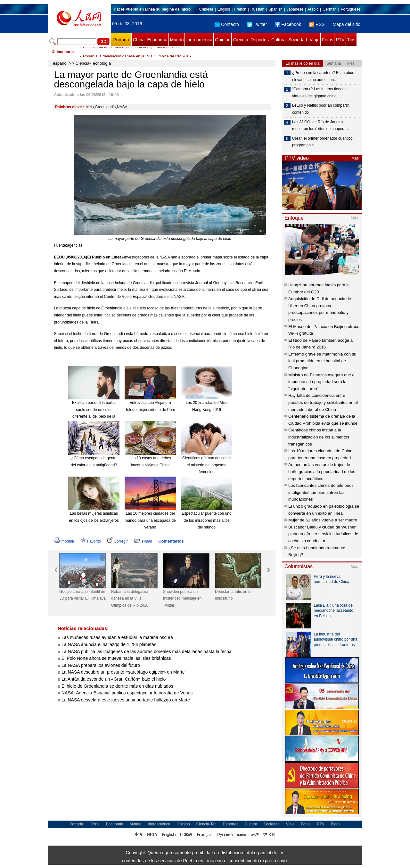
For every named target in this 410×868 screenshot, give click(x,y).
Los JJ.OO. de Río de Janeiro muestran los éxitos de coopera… (321, 126)
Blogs (336, 824)
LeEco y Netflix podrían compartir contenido (320, 109)
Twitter (257, 24)
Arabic (313, 9)
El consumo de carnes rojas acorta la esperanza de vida (131, 52)
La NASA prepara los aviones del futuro (101, 665)
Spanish (275, 9)
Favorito (91, 541)
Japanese (295, 9)
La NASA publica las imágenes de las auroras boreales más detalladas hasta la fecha (147, 651)
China (139, 40)
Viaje (314, 40)
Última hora (62, 52)
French (240, 9)
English (224, 9)
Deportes (260, 40)
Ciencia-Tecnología (93, 63)
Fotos (328, 40)
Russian (257, 9)
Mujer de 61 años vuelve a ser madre (323, 520)
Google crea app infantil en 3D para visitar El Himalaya (82, 595)
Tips (351, 40)
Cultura (279, 40)
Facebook (288, 24)
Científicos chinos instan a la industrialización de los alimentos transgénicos (319, 437)
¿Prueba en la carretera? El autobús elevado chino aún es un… (323, 76)
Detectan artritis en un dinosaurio (234, 595)
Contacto (227, 24)
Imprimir (64, 541)
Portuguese (351, 9)
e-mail (143, 541)
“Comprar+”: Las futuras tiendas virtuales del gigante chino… (319, 93)
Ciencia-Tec (206, 824)
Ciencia (240, 40)
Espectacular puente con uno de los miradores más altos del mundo (206, 520)
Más (355, 158)
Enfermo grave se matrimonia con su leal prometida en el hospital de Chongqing (322, 361)
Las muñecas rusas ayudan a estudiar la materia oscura (117, 637)
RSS (317, 24)
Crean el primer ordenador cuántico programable (322, 142)
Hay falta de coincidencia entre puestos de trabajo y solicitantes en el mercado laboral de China (323, 402)
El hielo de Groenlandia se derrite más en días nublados (117, 686)
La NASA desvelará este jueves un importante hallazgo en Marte (126, 700)
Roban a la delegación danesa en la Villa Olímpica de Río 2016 (130, 598)
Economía (157, 40)
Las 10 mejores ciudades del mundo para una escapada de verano (150, 520)
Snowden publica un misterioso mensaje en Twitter (182, 598)
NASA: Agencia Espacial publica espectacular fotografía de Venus (127, 693)
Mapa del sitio (347, 24)
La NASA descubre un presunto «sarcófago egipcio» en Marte (123, 672)
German (329, 9)
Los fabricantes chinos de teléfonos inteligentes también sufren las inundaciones (321, 492)
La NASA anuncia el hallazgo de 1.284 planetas (109, 644)
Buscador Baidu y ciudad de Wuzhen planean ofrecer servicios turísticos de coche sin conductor (323, 534)
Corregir (117, 541)
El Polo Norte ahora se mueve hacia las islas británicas (116, 658)
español (60, 63)
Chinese (206, 9)
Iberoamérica (199, 40)
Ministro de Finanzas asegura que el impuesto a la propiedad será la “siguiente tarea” (322, 382)
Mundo (177, 40)
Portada (121, 40)
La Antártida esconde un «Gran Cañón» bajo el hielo (114, 679)
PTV (340, 40)
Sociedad (298, 40)
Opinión (223, 40)
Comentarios (171, 541)
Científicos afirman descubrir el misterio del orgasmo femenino (207, 465)
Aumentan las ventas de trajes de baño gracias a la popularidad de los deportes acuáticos (322, 471)
